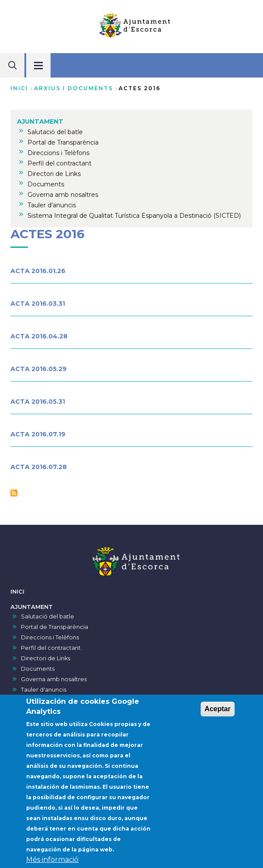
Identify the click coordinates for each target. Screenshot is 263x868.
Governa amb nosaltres (54, 679)
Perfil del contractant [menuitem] (60, 163)
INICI (17, 592)
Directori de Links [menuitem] (54, 174)
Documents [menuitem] (46, 184)
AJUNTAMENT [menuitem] (40, 122)
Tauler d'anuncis (44, 690)
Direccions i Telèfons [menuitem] (58, 153)
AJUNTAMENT (32, 607)
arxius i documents (73, 88)
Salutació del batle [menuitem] (55, 132)
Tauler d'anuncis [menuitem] (52, 205)
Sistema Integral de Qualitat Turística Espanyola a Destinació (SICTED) (118, 700)
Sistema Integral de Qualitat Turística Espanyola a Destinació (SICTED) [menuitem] (134, 216)
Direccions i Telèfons (50, 637)
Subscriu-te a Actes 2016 (14, 493)
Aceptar (218, 718)
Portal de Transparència (55, 627)
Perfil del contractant (51, 648)
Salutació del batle (48, 616)
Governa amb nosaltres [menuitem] (63, 195)
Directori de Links (46, 658)
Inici (19, 88)
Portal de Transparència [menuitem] (63, 142)
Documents (38, 669)
